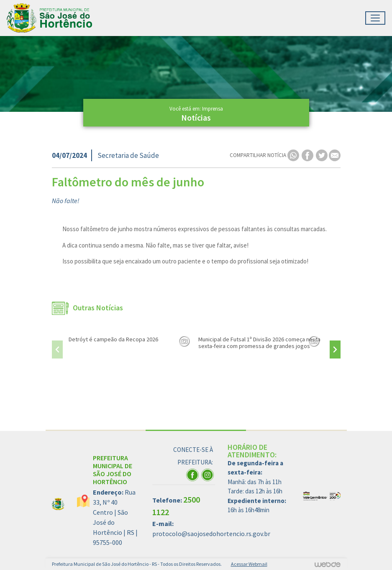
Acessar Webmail (249, 564)
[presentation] (57, 349)
